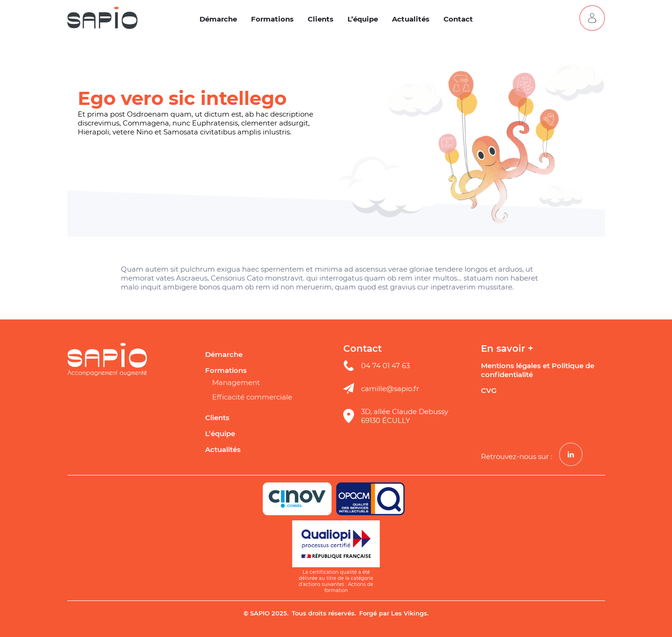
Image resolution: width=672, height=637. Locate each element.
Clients (321, 19)
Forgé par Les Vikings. (394, 613)
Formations (272, 19)
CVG (489, 390)
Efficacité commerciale (252, 397)
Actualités (411, 19)
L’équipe (363, 19)
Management (236, 382)
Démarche (218, 19)
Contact (458, 19)
